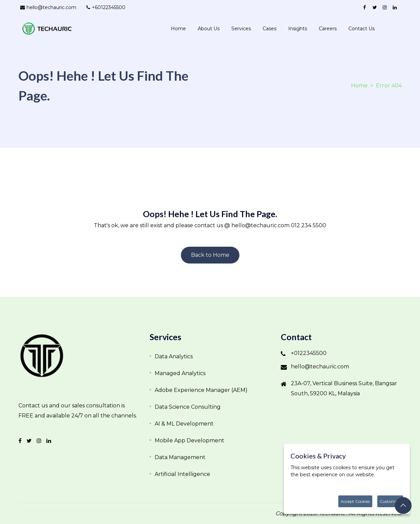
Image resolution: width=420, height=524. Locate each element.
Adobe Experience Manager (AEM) (201, 390)
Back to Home (210, 255)
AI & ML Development (184, 424)
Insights (298, 29)
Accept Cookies (355, 501)
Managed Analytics (180, 373)
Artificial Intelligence (182, 474)
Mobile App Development (189, 440)
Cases (270, 29)
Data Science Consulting (188, 407)
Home (178, 29)
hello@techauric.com (48, 7)
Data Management (180, 457)
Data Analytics (174, 356)
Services (241, 29)
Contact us (361, 29)
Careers (328, 29)
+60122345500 (106, 7)
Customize (390, 501)
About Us (209, 29)
